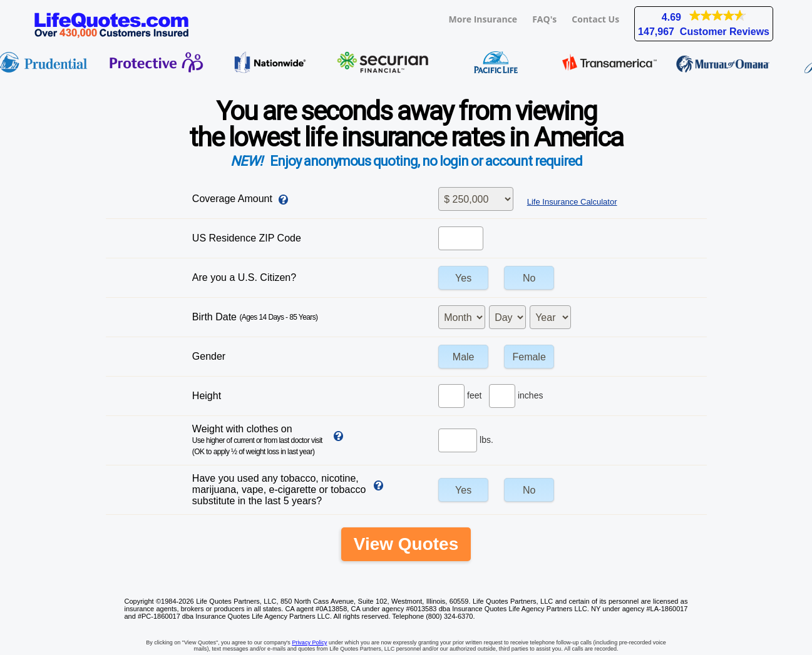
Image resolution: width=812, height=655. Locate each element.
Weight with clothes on (257, 440)
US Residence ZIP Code (247, 238)
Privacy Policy (309, 642)
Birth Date (255, 317)
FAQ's (544, 19)
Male (464, 357)
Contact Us (595, 19)
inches (530, 395)
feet (474, 395)
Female (529, 357)
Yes (463, 278)
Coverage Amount (232, 199)
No (529, 278)
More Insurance (483, 19)
